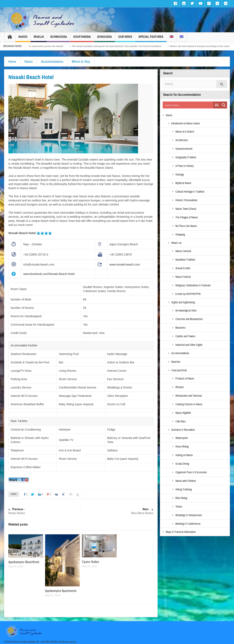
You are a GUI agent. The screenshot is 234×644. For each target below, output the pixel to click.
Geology (180, 175)
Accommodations (52, 62)
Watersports (182, 438)
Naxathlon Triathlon (185, 260)
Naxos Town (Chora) (186, 209)
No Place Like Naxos (186, 226)
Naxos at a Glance (185, 132)
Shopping (180, 235)
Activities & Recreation (183, 430)
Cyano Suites (90, 562)
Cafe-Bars (181, 422)
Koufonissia (82, 39)
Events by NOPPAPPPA (188, 294)
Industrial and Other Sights (189, 345)
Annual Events (183, 268)
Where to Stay (81, 62)
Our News (125, 39)
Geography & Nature (186, 157)
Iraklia (39, 39)
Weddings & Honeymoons (189, 515)
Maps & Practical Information (181, 532)
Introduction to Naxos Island (185, 124)
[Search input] (188, 105)
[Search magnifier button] (224, 105)
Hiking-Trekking (184, 490)
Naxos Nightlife (183, 413)
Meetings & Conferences (188, 524)
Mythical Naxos (183, 183)
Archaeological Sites (186, 311)
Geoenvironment (184, 149)
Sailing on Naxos (184, 455)
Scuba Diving (182, 464)
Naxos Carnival (183, 251)
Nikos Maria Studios (117, 511)
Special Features (151, 39)
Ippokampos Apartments (61, 591)
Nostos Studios (45, 511)
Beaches (176, 362)
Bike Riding (181, 498)
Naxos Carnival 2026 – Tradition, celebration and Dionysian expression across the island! (62, 46)
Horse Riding (182, 447)
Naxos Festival (183, 277)
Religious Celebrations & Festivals (193, 286)
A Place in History (185, 166)
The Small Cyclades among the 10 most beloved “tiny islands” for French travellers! (163, 46)
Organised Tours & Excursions (191, 472)
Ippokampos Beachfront (24, 562)
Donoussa (105, 39)
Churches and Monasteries (189, 319)
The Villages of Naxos (187, 218)
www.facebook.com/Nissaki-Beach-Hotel (49, 274)
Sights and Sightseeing (183, 302)
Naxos (23, 39)
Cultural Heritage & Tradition (190, 192)
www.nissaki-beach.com (125, 265)
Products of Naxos (185, 379)
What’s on (176, 243)
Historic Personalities (186, 200)
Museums (181, 328)
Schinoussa (59, 39)
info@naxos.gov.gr (67, 642)
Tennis (179, 507)
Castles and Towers (185, 336)
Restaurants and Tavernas (189, 396)
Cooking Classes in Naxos (189, 404)
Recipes (180, 387)
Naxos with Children (186, 481)
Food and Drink (179, 371)
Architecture (182, 140)
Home (12, 62)
